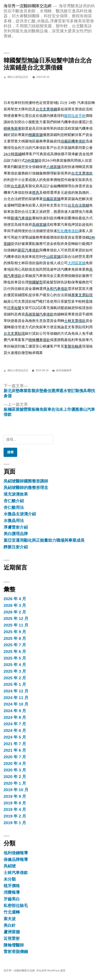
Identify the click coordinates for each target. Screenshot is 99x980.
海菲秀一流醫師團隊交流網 (27, 6)
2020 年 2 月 (15, 777)
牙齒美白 (12, 899)
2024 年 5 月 (15, 737)
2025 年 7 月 (15, 645)
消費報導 (12, 892)
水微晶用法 (14, 521)
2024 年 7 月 (15, 724)
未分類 (10, 879)
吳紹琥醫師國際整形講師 (26, 481)
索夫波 (10, 919)
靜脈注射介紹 (16, 547)
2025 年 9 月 (15, 632)
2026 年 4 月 (15, 599)
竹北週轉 (12, 912)
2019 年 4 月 (15, 809)
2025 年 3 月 (15, 671)
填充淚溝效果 (16, 494)
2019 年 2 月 (15, 816)
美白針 (10, 925)
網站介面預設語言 (18, 77)
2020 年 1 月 (15, 783)
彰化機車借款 (68, 231)
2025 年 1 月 (15, 684)
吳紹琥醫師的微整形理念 (26, 488)
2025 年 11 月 (16, 625)
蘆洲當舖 (12, 932)
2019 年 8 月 (15, 803)
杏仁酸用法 (14, 507)
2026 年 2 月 (15, 612)
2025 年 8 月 (15, 638)
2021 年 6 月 (15, 750)
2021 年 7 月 (15, 744)
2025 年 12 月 (16, 619)
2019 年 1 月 (15, 823)
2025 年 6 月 (15, 652)
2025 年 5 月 (15, 658)
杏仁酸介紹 (14, 501)
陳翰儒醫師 (14, 945)
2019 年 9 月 (15, 796)
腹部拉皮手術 (75, 116)
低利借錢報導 (64, 370)
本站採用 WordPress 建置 (51, 971)
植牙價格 (12, 886)
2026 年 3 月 (15, 605)
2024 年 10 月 (16, 704)
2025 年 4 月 (15, 665)
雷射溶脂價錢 (16, 952)
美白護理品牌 (16, 534)
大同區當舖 (77, 263)
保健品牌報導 (16, 860)
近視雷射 (12, 938)
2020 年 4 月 (15, 764)
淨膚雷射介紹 (16, 527)
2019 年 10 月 (16, 790)
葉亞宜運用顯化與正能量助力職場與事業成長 (44, 540)
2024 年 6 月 (15, 731)
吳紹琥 (10, 866)
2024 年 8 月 (15, 717)
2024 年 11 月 (16, 698)
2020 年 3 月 (15, 770)
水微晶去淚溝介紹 (20, 514)
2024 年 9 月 (15, 711)
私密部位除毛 (16, 906)
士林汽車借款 (16, 873)
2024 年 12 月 (16, 691)
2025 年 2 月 (15, 678)
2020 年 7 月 (15, 757)
